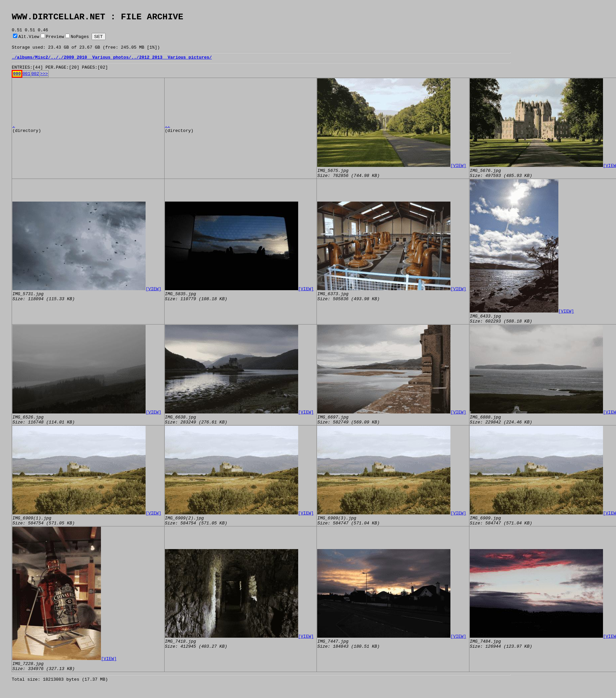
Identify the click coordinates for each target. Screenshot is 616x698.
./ (14, 63)
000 (17, 81)
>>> (44, 81)
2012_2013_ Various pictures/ (175, 63)
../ (54, 63)
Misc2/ (43, 63)
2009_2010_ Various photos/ (97, 63)
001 (26, 81)
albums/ (26, 63)
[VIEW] (458, 173)
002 (35, 81)
